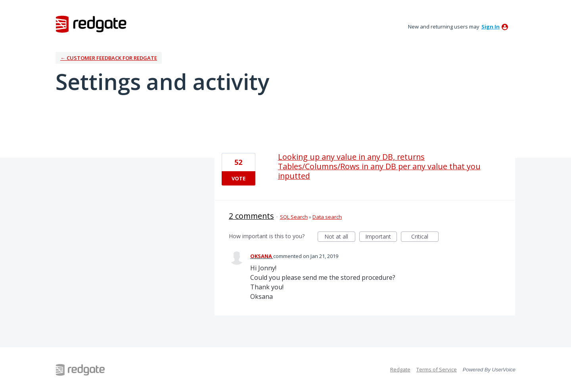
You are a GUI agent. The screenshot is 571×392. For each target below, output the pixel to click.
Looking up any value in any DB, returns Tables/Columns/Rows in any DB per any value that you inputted (379, 166)
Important (381, 237)
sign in (491, 27)
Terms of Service (437, 369)
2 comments (251, 216)
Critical (425, 237)
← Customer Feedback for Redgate (109, 58)
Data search (327, 217)
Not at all (340, 237)
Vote (239, 178)
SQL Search (294, 217)
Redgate (400, 369)
